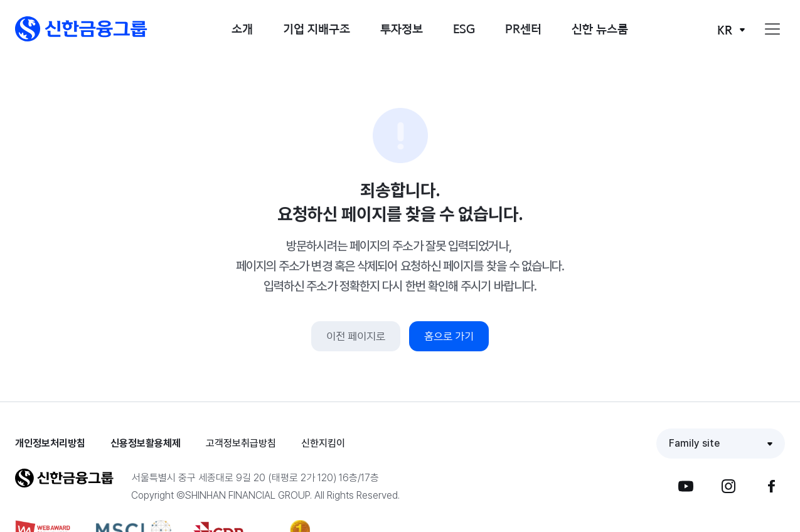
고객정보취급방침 (241, 443)
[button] (81, 29)
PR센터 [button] (523, 29)
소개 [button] (242, 29)
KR (725, 30)
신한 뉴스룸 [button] (600, 29)
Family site (694, 443)
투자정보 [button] (402, 29)
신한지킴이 (323, 443)
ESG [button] (464, 29)
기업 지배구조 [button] (317, 29)
